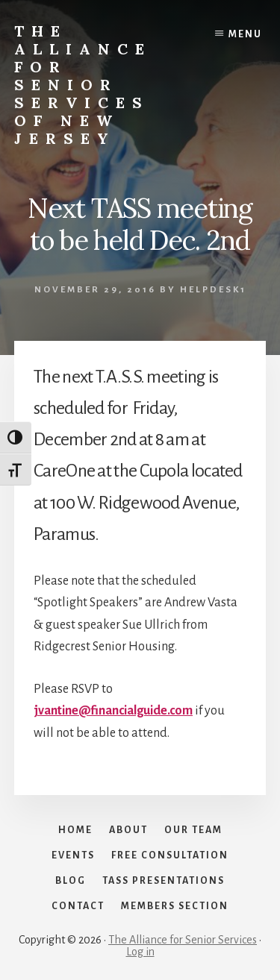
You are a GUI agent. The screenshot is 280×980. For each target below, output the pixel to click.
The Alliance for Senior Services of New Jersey (83, 85)
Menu (245, 34)
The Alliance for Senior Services (183, 940)
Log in (140, 952)
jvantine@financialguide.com (113, 711)
